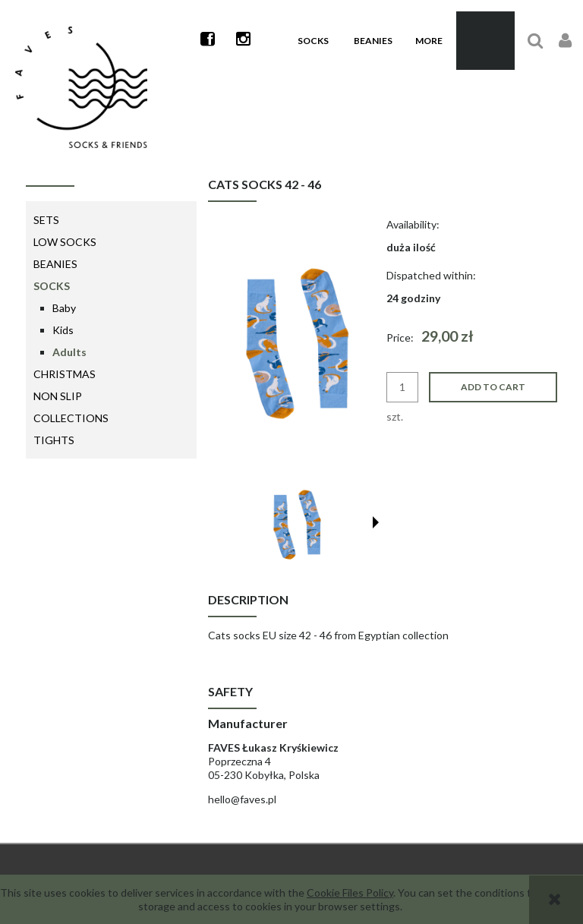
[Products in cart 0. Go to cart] (485, 41)
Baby (64, 308)
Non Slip (58, 396)
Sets (46, 220)
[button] (376, 522)
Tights (54, 440)
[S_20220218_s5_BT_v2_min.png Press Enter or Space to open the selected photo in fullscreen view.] (293, 342)
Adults (69, 352)
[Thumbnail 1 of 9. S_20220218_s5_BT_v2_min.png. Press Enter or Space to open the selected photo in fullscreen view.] (295, 524)
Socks (52, 286)
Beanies (55, 264)
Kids (63, 330)
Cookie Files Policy (350, 892)
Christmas (65, 374)
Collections (71, 418)
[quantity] (402, 387)
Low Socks (65, 242)
